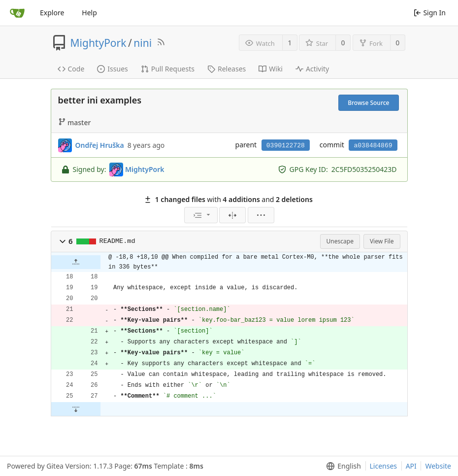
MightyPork (98, 43)
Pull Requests (168, 69)
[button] (63, 241)
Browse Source (368, 103)
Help (89, 13)
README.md (117, 241)
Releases (227, 69)
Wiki (271, 69)
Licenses (384, 466)
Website (438, 466)
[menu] (201, 215)
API (411, 466)
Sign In (430, 13)
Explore (52, 13)
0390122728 (286, 146)
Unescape (340, 241)
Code (71, 69)
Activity (312, 69)
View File (382, 241)
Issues (112, 69)
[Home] (17, 13)
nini (143, 43)
